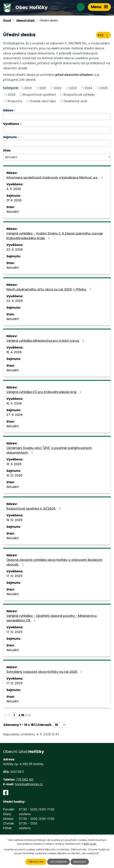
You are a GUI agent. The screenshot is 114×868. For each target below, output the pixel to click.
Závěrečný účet (75, 101)
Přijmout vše (36, 862)
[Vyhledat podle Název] (57, 117)
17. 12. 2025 (14, 576)
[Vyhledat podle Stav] (57, 157)
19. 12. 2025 (14, 520)
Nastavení (80, 862)
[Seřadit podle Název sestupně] (15, 111)
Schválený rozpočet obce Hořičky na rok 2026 (45, 672)
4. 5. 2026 (14, 189)
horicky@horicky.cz (29, 784)
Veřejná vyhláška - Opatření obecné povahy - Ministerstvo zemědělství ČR (52, 618)
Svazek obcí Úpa (43, 101)
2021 (43, 88)
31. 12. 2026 (14, 475)
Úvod (7, 20)
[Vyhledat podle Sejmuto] (57, 143)
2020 (28, 88)
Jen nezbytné (58, 862)
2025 (104, 88)
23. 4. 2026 (15, 249)
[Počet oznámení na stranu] (59, 725)
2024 (88, 88)
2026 (12, 95)
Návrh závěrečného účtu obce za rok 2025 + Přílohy (49, 289)
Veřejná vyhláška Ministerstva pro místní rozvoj (46, 341)
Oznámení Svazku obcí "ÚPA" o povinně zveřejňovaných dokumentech (49, 450)
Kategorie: (11, 88)
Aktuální (13, 212)
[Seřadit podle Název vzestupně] (15, 109)
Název (8, 110)
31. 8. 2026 (14, 200)
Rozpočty (15, 101)
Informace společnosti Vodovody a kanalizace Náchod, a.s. (55, 177)
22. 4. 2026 (15, 301)
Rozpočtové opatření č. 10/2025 (34, 509)
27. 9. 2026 (14, 415)
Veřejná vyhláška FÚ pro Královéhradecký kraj (45, 392)
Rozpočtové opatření (39, 95)
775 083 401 (25, 780)
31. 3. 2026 (14, 464)
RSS (104, 35)
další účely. (90, 844)
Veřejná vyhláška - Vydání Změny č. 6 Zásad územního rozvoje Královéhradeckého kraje (55, 236)
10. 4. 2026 (14, 403)
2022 (58, 88)
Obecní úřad (25, 20)
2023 (73, 88)
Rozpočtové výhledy (79, 95)
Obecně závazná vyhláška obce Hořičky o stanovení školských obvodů (54, 562)
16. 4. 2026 (14, 352)
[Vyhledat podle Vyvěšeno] (57, 130)
